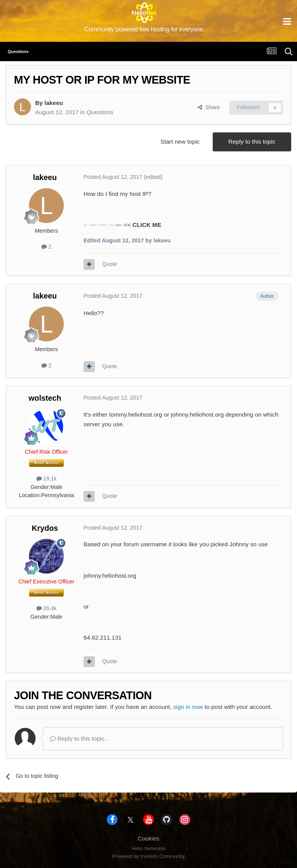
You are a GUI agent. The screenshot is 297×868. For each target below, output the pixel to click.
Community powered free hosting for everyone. (144, 29)
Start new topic (180, 142)
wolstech (45, 398)
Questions (100, 112)
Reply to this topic (252, 142)
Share (209, 107)
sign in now (188, 707)
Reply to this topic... (80, 738)
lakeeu (54, 103)
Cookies (148, 838)
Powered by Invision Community (148, 856)
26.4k (47, 608)
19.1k (47, 479)
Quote (110, 264)
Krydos (45, 528)
